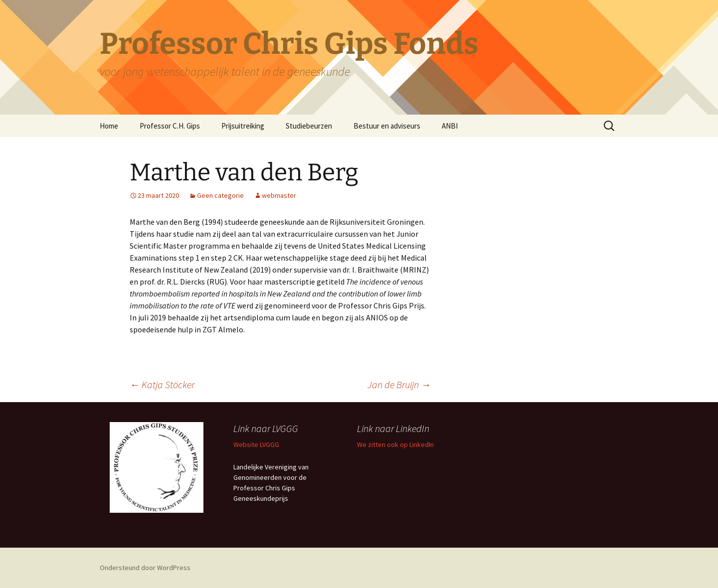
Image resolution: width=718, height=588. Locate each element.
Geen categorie (220, 195)
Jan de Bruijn (399, 384)
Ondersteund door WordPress (145, 568)
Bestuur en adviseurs (387, 126)
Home (109, 126)
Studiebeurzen (309, 126)
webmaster (279, 195)
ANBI (450, 126)
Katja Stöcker (162, 384)
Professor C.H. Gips (170, 126)
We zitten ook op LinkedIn (395, 444)
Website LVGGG (256, 444)
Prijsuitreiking (243, 126)
